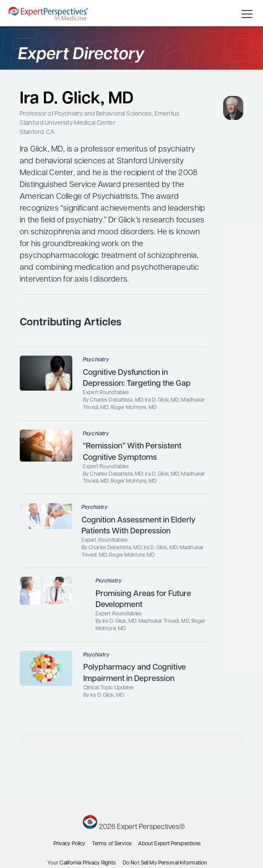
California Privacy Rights (88, 863)
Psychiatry (96, 360)
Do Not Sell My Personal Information (165, 863)
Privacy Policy (69, 844)
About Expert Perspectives (169, 844)
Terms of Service (112, 844)
